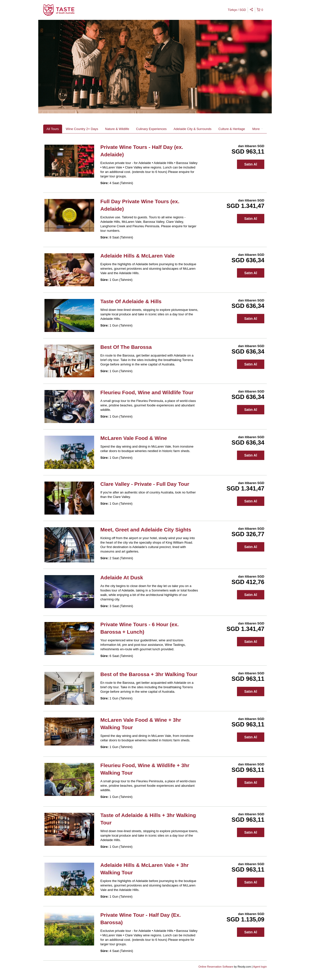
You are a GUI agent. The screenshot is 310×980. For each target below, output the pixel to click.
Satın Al (251, 164)
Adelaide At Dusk (122, 577)
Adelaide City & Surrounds (193, 129)
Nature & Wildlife (117, 129)
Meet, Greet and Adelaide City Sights (146, 530)
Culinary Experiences (151, 129)
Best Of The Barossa (126, 347)
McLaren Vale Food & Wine (134, 438)
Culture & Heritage (232, 129)
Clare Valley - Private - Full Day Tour (145, 484)
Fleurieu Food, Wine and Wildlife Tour (147, 392)
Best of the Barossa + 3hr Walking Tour (149, 674)
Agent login (260, 967)
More (258, 129)
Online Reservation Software (216, 967)
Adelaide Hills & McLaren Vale (137, 256)
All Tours (53, 129)
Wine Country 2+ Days (82, 129)
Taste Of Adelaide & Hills (131, 301)
